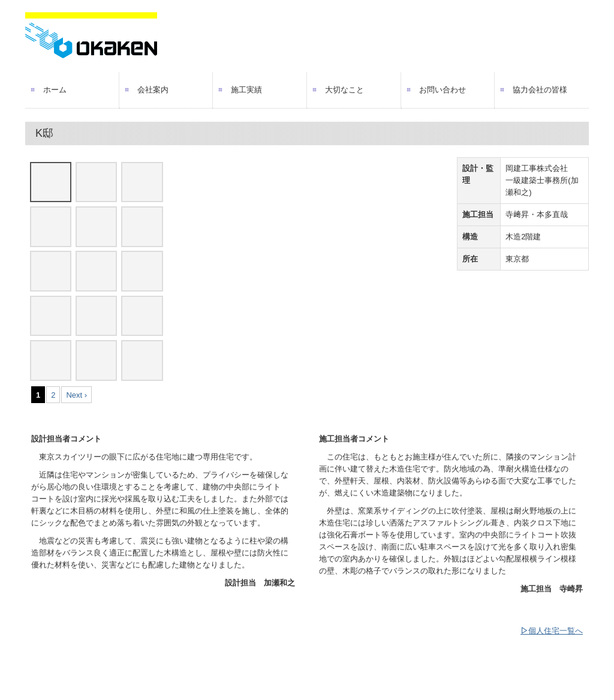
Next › (76, 395)
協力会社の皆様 (540, 90)
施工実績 (246, 90)
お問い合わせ (443, 90)
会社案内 (153, 90)
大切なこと (344, 90)
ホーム (55, 90)
